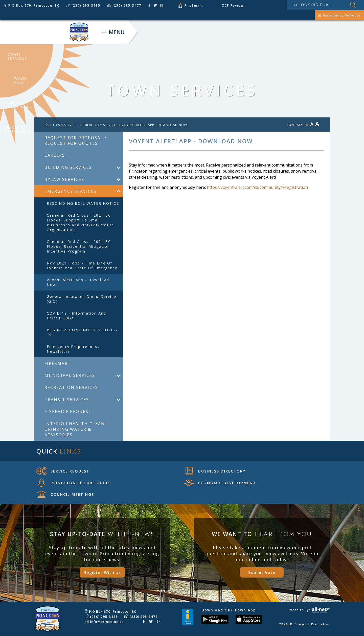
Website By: (310, 610)
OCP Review (233, 5)
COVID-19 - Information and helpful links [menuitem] (76, 316)
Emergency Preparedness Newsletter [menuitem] (73, 349)
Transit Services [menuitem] (67, 400)
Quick (59, 451)
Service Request (63, 471)
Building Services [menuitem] (68, 167)
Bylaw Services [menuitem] (64, 179)
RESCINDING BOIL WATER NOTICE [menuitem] (83, 203)
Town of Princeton (44, 32)
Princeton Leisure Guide (74, 483)
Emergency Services (100, 125)
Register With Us (102, 572)
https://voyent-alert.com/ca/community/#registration (257, 187)
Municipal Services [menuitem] (70, 375)
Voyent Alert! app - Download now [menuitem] (78, 282)
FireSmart (194, 5)
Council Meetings (66, 494)
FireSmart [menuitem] (58, 363)
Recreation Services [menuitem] (71, 387)
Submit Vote (262, 572)
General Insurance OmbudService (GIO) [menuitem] (82, 299)
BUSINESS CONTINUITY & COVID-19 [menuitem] (82, 332)
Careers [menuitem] (55, 155)
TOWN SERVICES (65, 125)
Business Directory (215, 471)
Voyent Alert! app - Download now (154, 125)
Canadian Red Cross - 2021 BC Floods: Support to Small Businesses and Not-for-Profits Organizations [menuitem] (80, 222)
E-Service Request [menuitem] (68, 412)
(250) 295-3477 (144, 617)
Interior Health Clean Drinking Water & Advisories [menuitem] (75, 429)
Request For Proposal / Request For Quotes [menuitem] (76, 140)
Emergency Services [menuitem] (71, 191)
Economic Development (220, 483)
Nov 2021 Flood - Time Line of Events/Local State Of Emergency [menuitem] (82, 265)
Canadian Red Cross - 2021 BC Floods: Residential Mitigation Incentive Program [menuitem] (79, 246)
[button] (118, 167)
